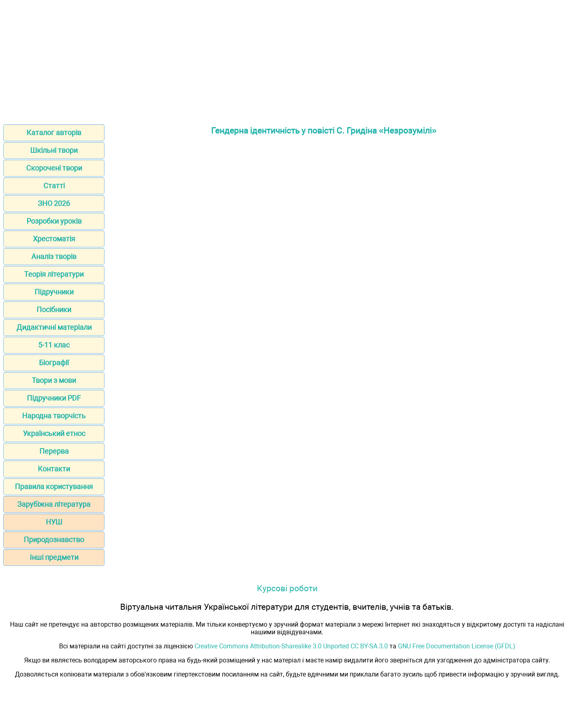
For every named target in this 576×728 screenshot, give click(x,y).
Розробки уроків (54, 221)
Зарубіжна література (54, 504)
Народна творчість (54, 416)
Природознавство (54, 540)
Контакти (54, 469)
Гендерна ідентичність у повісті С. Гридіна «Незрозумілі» (324, 131)
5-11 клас (54, 345)
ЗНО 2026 (54, 203)
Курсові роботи (287, 588)
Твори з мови (54, 380)
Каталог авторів (54, 133)
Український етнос (54, 433)
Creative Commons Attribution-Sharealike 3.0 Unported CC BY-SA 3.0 (291, 646)
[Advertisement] (288, 60)
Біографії (54, 363)
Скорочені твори (54, 168)
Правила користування (54, 486)
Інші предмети (54, 557)
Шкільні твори (54, 150)
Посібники (54, 310)
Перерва (54, 451)
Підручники (54, 292)
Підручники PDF (54, 398)
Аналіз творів (54, 256)
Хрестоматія (54, 239)
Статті (54, 186)
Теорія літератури (54, 274)
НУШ (54, 522)
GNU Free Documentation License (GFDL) (457, 646)
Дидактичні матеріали (54, 327)
